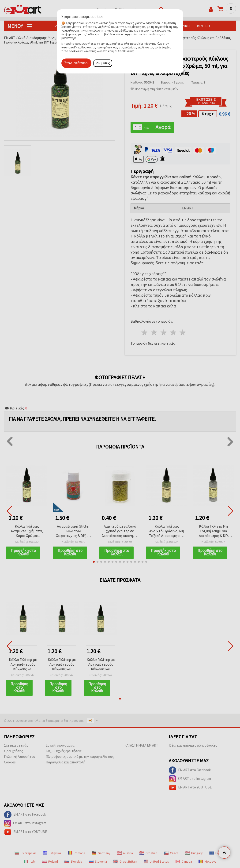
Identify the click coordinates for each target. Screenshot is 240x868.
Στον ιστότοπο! (76, 63)
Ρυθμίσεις (103, 63)
